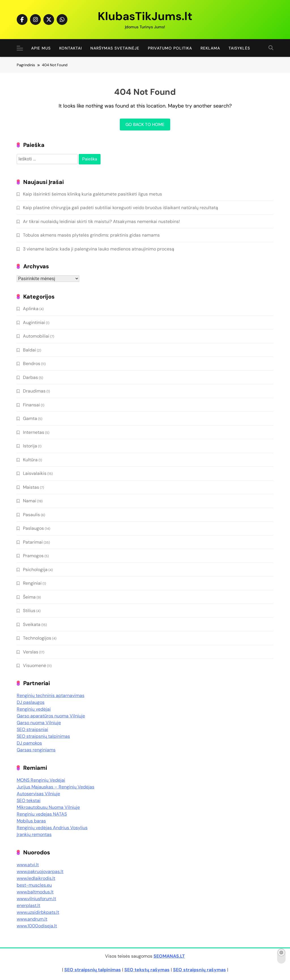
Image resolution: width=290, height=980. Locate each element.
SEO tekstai (29, 800)
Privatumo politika (170, 48)
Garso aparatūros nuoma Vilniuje (51, 716)
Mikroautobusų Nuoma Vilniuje (48, 807)
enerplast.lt (28, 905)
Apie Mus (41, 48)
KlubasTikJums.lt (145, 16)
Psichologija (35, 570)
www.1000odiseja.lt (37, 926)
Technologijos (37, 638)
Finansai (31, 405)
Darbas (30, 377)
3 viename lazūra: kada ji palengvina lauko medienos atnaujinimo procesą (99, 249)
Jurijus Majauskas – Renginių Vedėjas (56, 787)
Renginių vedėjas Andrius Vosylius (52, 828)
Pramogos (33, 556)
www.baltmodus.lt (35, 892)
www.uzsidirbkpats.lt (38, 912)
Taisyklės (239, 48)
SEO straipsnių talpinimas (43, 736)
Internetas (34, 432)
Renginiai (32, 583)
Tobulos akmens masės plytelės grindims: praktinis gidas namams (91, 235)
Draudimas (34, 391)
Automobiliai (36, 336)
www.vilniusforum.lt (36, 899)
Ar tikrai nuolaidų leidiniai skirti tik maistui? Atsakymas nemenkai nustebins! (101, 221)
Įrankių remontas (34, 834)
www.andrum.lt (32, 919)
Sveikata (32, 624)
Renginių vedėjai (34, 709)
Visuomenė (35, 665)
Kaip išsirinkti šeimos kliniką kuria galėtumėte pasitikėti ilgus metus (92, 194)
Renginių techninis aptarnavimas (51, 695)
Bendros (32, 364)
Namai (30, 501)
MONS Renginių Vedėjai (41, 780)
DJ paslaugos (31, 702)
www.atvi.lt (28, 865)
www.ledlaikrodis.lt (36, 878)
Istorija (30, 446)
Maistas (31, 487)
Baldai (29, 350)
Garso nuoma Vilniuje (39, 723)
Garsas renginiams (36, 750)
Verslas (31, 652)
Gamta (30, 418)
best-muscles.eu (34, 885)
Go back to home (145, 125)
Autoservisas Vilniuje (38, 794)
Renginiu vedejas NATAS (42, 814)
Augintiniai (34, 322)
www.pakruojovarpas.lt (40, 871)
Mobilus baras (31, 821)
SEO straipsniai (32, 729)
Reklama (210, 48)
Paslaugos (33, 528)
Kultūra (30, 460)
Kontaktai (71, 48)
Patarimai (33, 542)
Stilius (29, 611)
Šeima (29, 597)
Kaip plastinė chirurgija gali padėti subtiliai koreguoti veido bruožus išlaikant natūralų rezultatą (121, 208)
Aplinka (31, 309)
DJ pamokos (29, 743)
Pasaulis (31, 515)
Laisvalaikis (35, 473)
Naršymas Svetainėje (115, 48)
